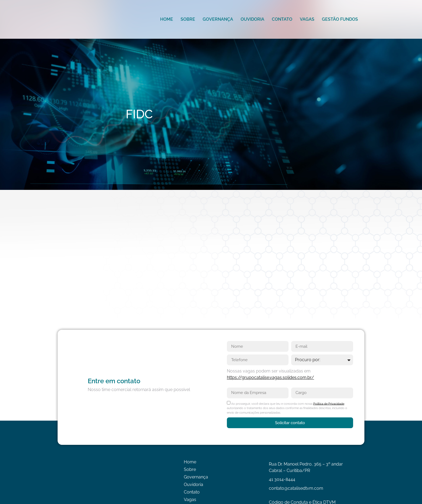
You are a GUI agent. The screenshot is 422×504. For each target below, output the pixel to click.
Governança (218, 19)
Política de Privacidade (329, 404)
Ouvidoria (252, 19)
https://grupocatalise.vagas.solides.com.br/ (270, 377)
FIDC (139, 114)
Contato (282, 19)
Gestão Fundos (340, 19)
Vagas (307, 19)
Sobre (188, 19)
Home (167, 19)
